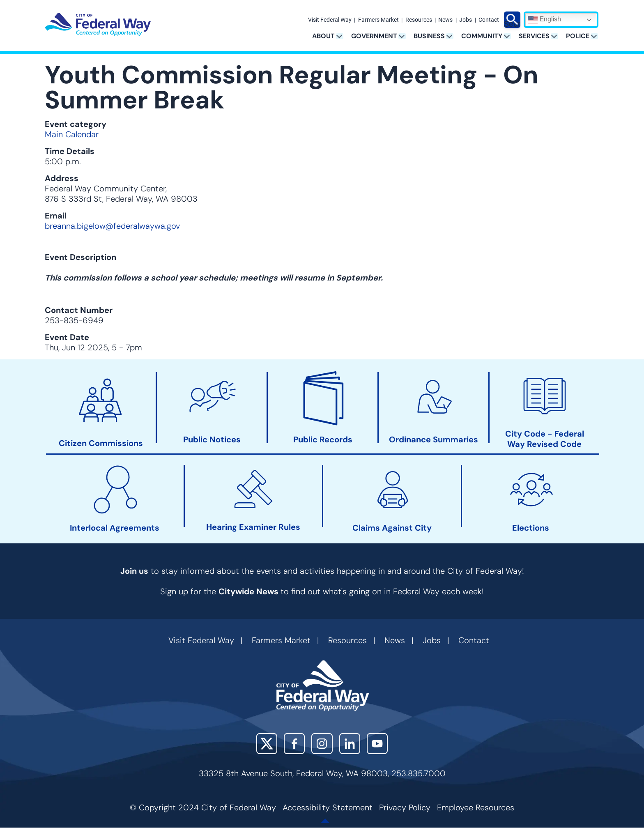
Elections (531, 528)
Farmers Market (378, 20)
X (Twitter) (267, 744)
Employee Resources (476, 807)
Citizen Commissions (101, 443)
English (544, 20)
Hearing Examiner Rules (253, 527)
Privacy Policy (405, 807)
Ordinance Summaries (434, 440)
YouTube (377, 744)
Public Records (323, 440)
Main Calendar (72, 134)
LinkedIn (350, 744)
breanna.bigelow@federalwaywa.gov (112, 226)
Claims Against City (392, 528)
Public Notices (212, 440)
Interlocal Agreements (115, 528)
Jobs (466, 20)
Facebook (294, 744)
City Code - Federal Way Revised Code (545, 439)
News (445, 20)
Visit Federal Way (330, 20)
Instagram (322, 744)
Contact (489, 20)
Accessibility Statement (328, 807)
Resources (419, 20)
